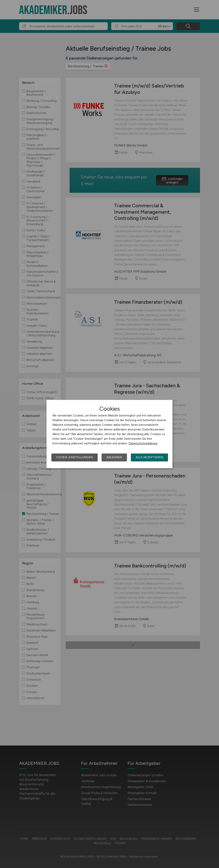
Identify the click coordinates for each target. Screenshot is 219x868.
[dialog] (109, 434)
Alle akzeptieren (149, 457)
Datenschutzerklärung (143, 443)
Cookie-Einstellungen (75, 457)
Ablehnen (114, 457)
